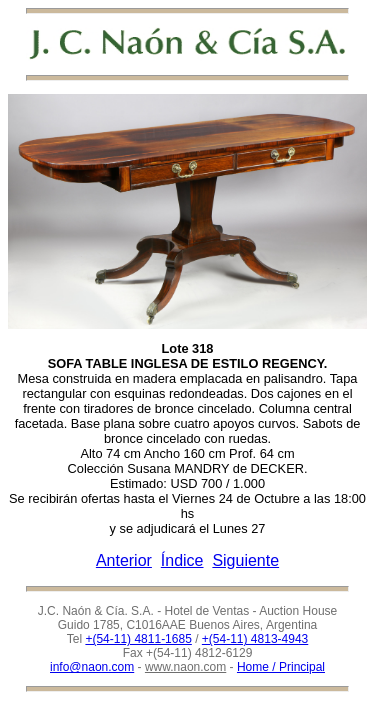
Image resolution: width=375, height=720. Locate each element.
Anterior (124, 560)
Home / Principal (281, 667)
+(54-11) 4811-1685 (138, 639)
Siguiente (245, 560)
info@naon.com (92, 667)
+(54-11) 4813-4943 (255, 639)
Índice (182, 560)
